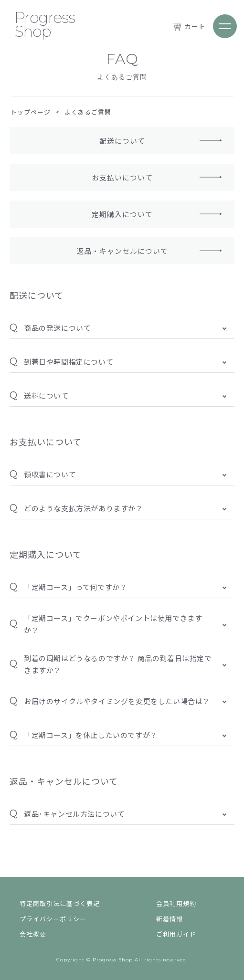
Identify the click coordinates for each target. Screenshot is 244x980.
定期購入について (122, 214)
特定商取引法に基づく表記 (60, 901)
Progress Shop (45, 24)
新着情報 (170, 916)
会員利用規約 (176, 901)
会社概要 (33, 932)
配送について (122, 141)
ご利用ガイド (176, 932)
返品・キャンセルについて (122, 251)
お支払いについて (122, 177)
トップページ (31, 112)
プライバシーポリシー (53, 916)
